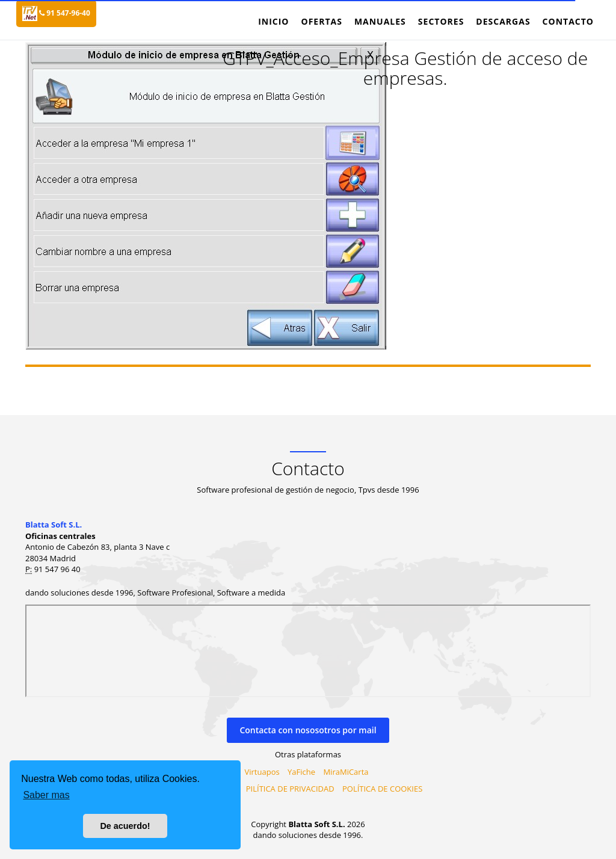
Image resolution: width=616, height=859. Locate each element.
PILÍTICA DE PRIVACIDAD (290, 789)
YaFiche (301, 772)
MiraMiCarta (346, 772)
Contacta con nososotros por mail (308, 730)
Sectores (441, 21)
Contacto (568, 21)
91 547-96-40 (65, 13)
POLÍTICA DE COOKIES (382, 789)
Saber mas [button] (46, 795)
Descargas (503, 21)
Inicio (273, 21)
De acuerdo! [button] (125, 826)
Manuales (380, 21)
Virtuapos (262, 772)
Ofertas (321, 21)
